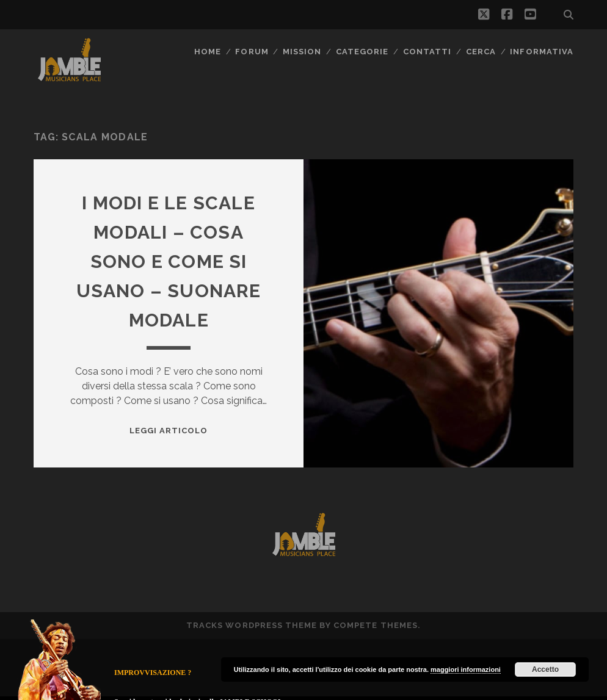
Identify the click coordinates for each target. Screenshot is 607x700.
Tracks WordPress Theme (252, 625)
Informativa (541, 52)
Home (208, 52)
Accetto (545, 669)
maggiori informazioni (466, 669)
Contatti (427, 52)
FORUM (252, 52)
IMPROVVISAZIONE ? (153, 673)
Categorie (362, 52)
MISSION (302, 52)
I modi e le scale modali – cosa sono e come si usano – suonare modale (169, 262)
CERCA (481, 52)
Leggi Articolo (169, 431)
